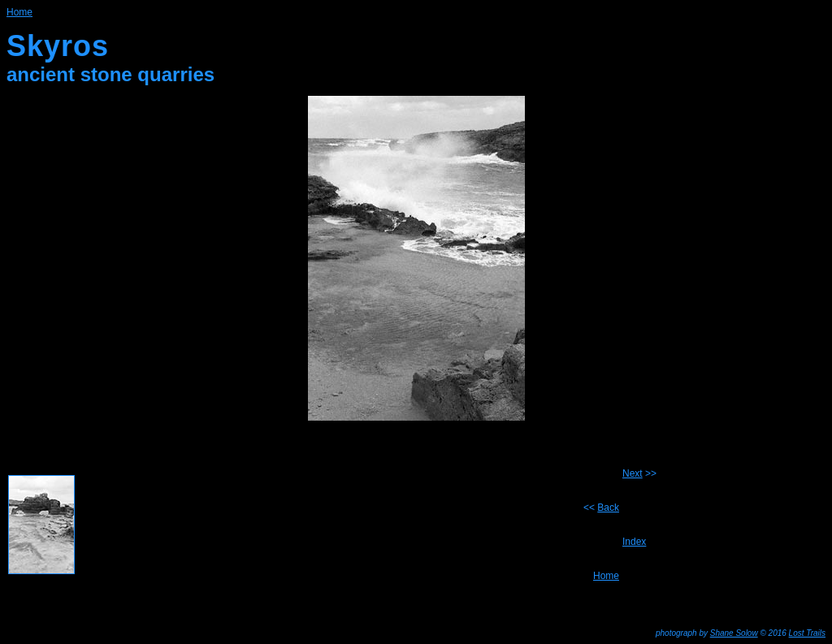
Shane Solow (734, 633)
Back (608, 508)
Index (634, 542)
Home (19, 12)
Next (633, 473)
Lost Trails (807, 633)
